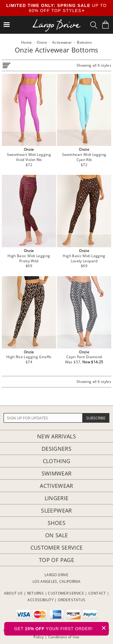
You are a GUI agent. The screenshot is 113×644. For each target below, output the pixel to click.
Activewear (56, 486)
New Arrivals (56, 436)
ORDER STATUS (72, 600)
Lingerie (57, 498)
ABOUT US (13, 593)
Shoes (56, 523)
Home (26, 42)
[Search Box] (94, 25)
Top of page (56, 560)
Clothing (57, 461)
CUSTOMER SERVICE (66, 593)
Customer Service (57, 548)
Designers (56, 449)
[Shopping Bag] (105, 25)
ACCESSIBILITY (41, 600)
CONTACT (97, 593)
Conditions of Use (64, 637)
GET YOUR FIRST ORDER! (61, 628)
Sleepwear (56, 510)
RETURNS (36, 593)
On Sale (57, 535)
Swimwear (57, 473)
